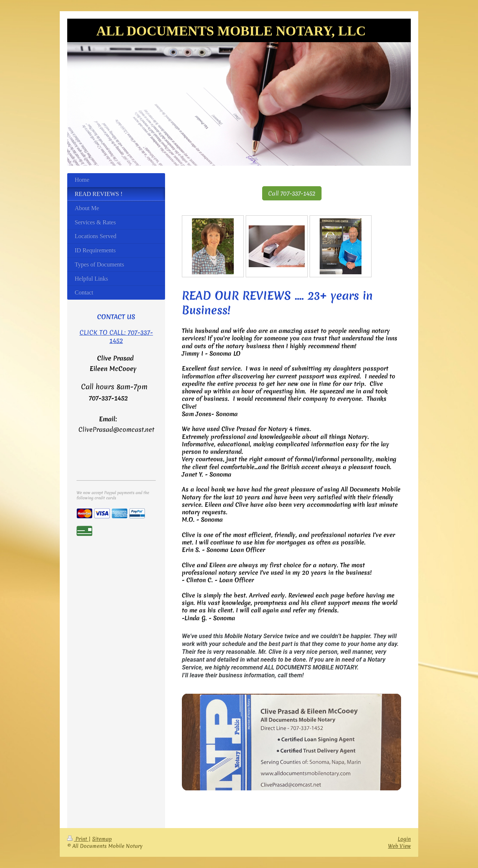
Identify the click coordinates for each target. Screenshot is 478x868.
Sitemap (102, 839)
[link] (291, 742)
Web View (399, 846)
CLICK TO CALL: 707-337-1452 (116, 336)
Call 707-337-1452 (292, 193)
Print (78, 839)
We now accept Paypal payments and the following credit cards (113, 495)
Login (404, 839)
